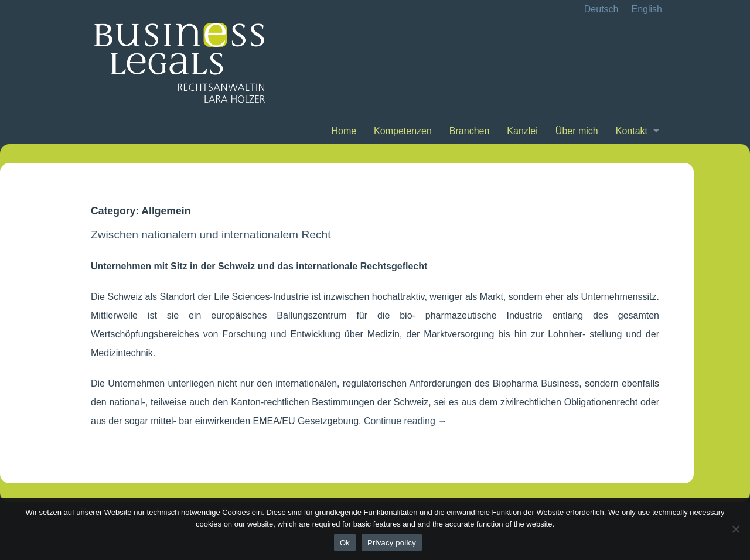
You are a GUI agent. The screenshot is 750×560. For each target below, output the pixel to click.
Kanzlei (522, 131)
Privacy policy (392, 543)
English (647, 9)
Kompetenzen (403, 131)
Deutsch (601, 9)
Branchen (470, 131)
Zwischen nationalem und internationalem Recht (211, 235)
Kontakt (632, 131)
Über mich (577, 131)
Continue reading (405, 421)
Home (344, 131)
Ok (345, 543)
